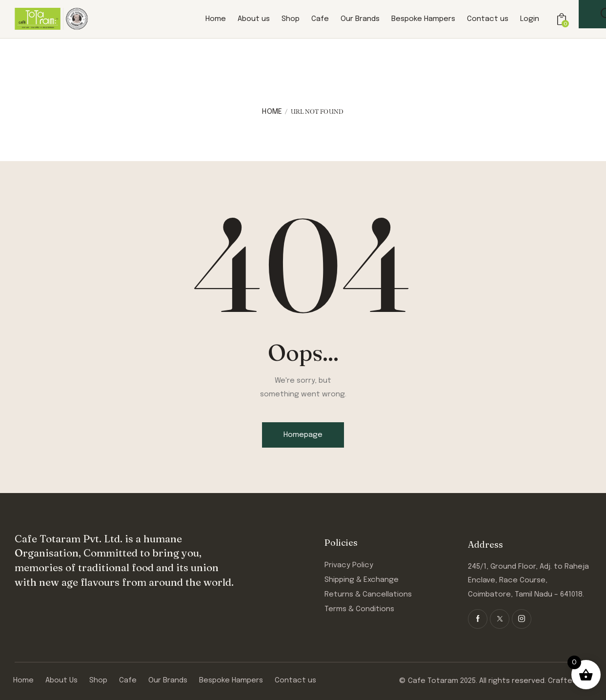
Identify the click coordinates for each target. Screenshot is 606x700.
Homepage (303, 435)
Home (272, 112)
